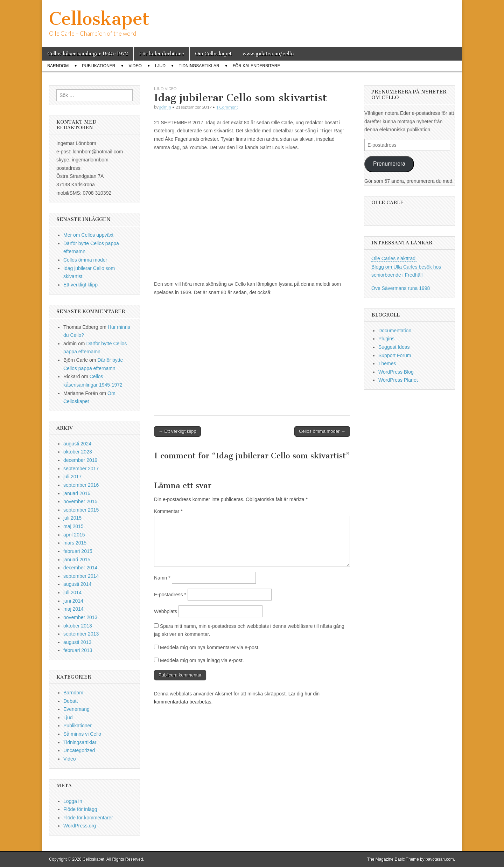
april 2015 (74, 535)
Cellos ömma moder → (322, 431)
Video (135, 66)
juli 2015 (72, 518)
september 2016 (81, 485)
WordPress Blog (396, 372)
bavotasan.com (440, 859)
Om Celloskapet (213, 54)
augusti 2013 (77, 642)
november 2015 (80, 501)
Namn (162, 578)
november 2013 (80, 617)
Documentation (395, 331)
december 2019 (80, 460)
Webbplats (166, 611)
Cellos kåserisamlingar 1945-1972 (88, 54)
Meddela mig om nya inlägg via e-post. (202, 660)
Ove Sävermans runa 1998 (401, 288)
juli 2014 (72, 592)
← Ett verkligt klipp (177, 431)
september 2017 (81, 469)
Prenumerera (389, 164)
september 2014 (81, 576)
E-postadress (170, 595)
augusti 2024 (77, 444)
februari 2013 (78, 650)
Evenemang (76, 709)
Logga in (73, 801)
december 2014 (80, 568)
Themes (387, 363)
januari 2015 (77, 560)
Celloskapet (99, 19)
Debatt (71, 701)
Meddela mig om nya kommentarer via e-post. (210, 647)
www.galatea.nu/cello (268, 54)
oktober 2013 (78, 626)
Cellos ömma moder (85, 260)
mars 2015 (75, 543)
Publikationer (99, 66)
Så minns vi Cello (82, 734)
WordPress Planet (398, 380)
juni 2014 (73, 601)
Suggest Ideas (394, 347)
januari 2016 (77, 493)
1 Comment (227, 107)
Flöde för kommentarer (88, 818)
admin (165, 107)
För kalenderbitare (162, 54)
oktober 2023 (78, 452)
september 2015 (81, 510)
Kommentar (168, 511)
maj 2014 (73, 609)
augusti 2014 (77, 584)
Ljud (160, 66)
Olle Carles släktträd (394, 258)
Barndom (58, 66)
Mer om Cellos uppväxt (88, 235)
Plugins (386, 339)
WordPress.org (80, 826)
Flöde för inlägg (80, 809)
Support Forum (395, 355)
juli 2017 (72, 477)
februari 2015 (78, 551)
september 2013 (81, 634)
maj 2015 (73, 526)
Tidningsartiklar (199, 66)
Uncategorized (79, 750)
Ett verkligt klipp (80, 285)
